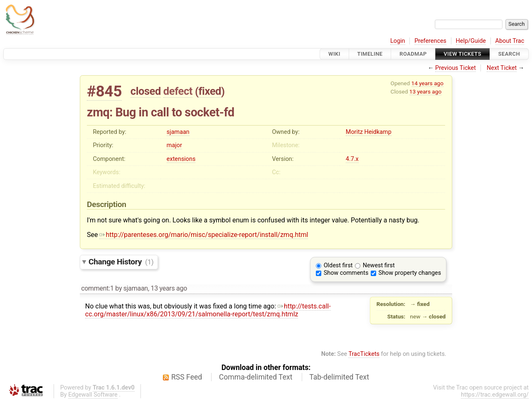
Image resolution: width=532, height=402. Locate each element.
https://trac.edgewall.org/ (495, 395)
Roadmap (413, 54)
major (174, 145)
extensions (181, 159)
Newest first (379, 265)
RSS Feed (187, 377)
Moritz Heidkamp (369, 132)
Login (398, 41)
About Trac (510, 41)
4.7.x (352, 159)
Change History (121, 262)
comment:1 (97, 288)
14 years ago (427, 83)
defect (178, 91)
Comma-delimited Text (256, 377)
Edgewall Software (93, 395)
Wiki (334, 54)
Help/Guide (471, 41)
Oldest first (338, 265)
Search (509, 54)
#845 (104, 91)
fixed (210, 91)
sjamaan (178, 132)
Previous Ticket (456, 68)
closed (146, 91)
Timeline (370, 54)
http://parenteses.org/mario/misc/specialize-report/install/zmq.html (204, 235)
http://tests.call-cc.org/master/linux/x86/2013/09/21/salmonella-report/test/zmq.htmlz (208, 310)
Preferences (430, 41)
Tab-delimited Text (339, 377)
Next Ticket (502, 68)
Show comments (346, 273)
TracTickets (364, 354)
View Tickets (463, 54)
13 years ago (425, 91)
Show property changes (410, 273)
